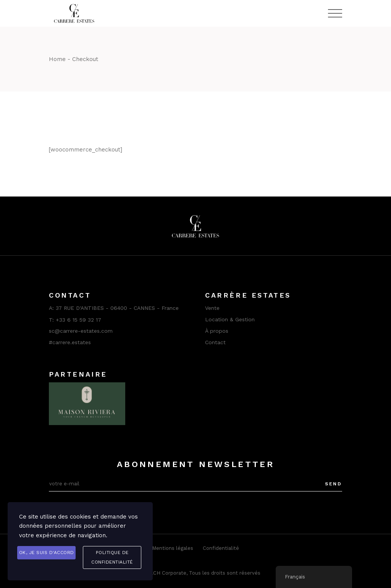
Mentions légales (173, 548)
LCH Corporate (168, 573)
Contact (215, 342)
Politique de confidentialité (112, 557)
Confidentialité (221, 548)
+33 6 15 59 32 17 (78, 320)
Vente (212, 308)
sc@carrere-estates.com (81, 331)
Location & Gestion (230, 319)
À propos (217, 331)
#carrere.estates (70, 342)
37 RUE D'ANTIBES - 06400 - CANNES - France (117, 308)
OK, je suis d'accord (47, 553)
